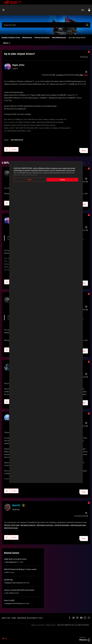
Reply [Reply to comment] (84, 204)
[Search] (46, 25)
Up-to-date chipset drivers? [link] (77, 38)
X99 (7, 572)
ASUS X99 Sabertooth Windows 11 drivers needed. (20, 569)
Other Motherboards (59, 38)
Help (83, 10)
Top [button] (6, 639)
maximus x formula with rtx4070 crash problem (19, 590)
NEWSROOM (21, 618)
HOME (14, 618)
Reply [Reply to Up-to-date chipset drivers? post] (84, 151)
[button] (7, 149)
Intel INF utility (8, 580)
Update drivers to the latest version (15, 559)
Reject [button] (30, 180)
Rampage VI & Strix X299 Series (14, 583)
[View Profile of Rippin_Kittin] (18, 65)
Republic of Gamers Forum (11, 38)
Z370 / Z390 (9, 593)
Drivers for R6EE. (9, 600)
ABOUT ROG (6, 618)
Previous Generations (42, 38)
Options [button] (6, 43)
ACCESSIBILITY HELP (35, 618)
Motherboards (27, 38)
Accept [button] (62, 180)
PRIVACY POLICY (51, 625)
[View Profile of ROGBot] (86, 75)
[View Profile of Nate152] (16, 505)
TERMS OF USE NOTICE (38, 625)
